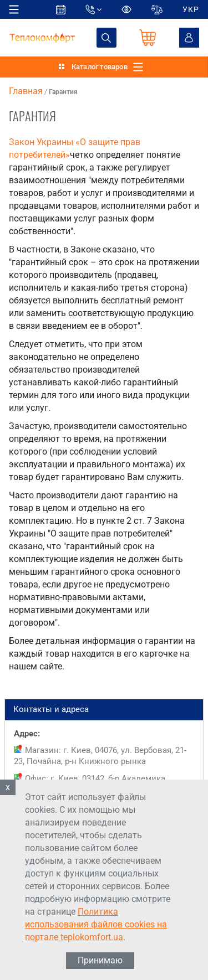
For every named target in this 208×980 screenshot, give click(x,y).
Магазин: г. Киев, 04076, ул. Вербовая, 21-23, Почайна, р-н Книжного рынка (100, 756)
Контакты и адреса (104, 710)
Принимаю (100, 960)
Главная (26, 91)
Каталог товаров (100, 67)
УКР (191, 9)
